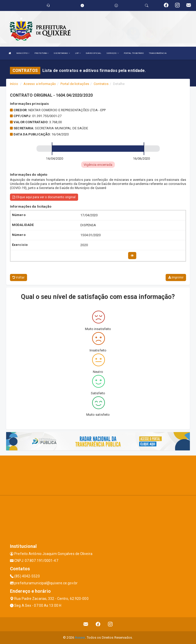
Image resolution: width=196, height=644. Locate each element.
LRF (78, 53)
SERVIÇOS (113, 53)
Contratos (101, 84)
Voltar (19, 277)
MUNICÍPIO (23, 53)
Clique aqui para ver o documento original (44, 197)
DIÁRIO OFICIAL (93, 53)
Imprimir (176, 277)
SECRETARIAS (62, 53)
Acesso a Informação (40, 84)
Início (14, 84)
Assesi (80, 637)
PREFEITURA (41, 53)
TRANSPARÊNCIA (157, 53)
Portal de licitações (75, 84)
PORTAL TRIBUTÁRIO (134, 53)
